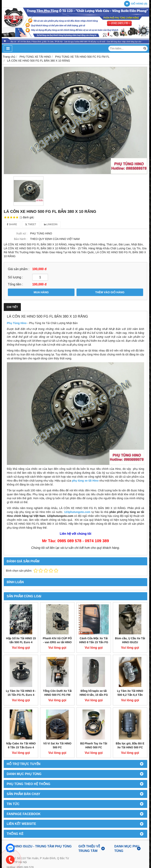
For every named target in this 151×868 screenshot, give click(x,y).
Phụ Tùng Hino (17, 323)
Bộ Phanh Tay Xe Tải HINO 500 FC (94, 715)
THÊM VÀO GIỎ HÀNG (110, 292)
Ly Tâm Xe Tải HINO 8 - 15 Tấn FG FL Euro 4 (21, 693)
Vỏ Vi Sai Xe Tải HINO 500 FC (57, 715)
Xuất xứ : (22, 233)
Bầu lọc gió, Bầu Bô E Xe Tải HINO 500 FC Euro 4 (130, 717)
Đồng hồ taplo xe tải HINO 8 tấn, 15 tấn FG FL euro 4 (94, 695)
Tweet (31, 224)
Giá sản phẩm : (19, 269)
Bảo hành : (21, 239)
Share (12, 224)
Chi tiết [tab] (12, 307)
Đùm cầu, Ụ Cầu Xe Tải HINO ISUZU (130, 640)
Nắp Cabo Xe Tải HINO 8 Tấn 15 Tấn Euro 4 (21, 745)
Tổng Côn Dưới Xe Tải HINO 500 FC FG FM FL (57, 695)
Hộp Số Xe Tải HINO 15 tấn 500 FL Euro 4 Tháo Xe (21, 642)
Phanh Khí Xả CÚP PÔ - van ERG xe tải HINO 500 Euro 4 (57, 642)
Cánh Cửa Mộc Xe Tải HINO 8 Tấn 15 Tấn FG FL (94, 642)
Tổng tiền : (15, 284)
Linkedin (51, 224)
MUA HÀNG (41, 292)
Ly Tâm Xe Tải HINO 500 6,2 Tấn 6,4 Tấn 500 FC (130, 695)
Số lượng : (15, 277)
